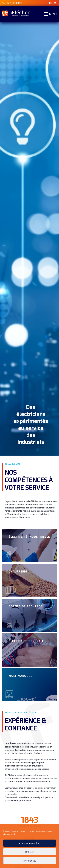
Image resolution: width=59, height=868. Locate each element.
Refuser (30, 852)
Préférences (30, 861)
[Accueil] (16, 13)
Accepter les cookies (29, 843)
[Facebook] (50, 3)
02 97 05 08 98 (14, 3)
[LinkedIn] (55, 3)
